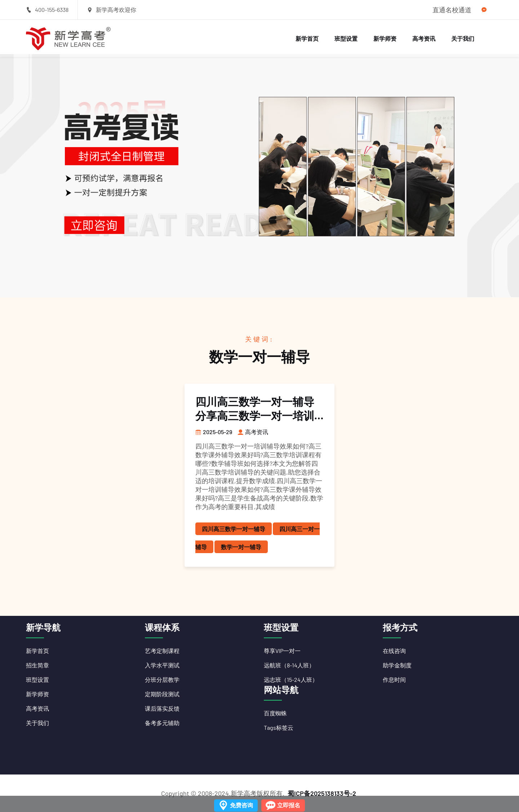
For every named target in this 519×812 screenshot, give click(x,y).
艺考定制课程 (162, 651)
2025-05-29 (214, 432)
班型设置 (346, 38)
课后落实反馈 (162, 708)
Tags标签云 (279, 727)
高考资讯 (424, 38)
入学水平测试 (162, 665)
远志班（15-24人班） (291, 679)
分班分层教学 (162, 679)
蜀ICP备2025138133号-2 (322, 793)
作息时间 (394, 679)
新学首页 (307, 38)
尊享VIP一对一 (282, 651)
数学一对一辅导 (241, 547)
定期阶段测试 (162, 694)
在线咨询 (394, 651)
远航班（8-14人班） (289, 665)
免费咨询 (241, 805)
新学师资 (385, 38)
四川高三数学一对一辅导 (234, 529)
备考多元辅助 (162, 723)
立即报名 (289, 805)
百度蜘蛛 (275, 713)
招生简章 (37, 665)
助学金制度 (397, 665)
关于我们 (463, 38)
